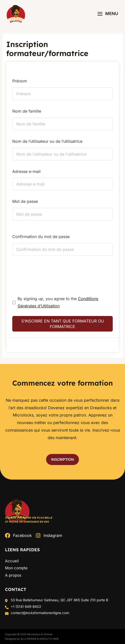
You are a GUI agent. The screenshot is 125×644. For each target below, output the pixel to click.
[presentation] (46, 272)
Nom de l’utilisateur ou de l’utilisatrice (47, 141)
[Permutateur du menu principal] (108, 14)
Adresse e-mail (26, 171)
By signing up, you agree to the (58, 302)
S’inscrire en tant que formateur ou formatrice (63, 324)
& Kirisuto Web (48, 639)
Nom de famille (27, 111)
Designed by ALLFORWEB (21, 639)
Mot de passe (25, 201)
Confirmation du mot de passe (41, 237)
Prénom (20, 81)
